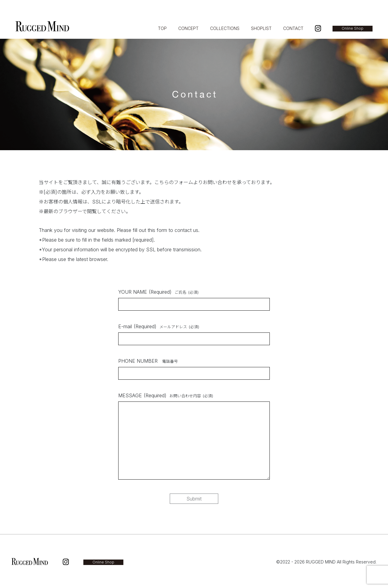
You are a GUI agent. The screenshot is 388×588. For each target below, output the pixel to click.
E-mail (159, 326)
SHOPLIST (261, 28)
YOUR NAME (158, 292)
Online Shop (353, 28)
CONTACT (293, 28)
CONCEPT (188, 28)
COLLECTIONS (225, 28)
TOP (162, 28)
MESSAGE (166, 395)
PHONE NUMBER (148, 361)
